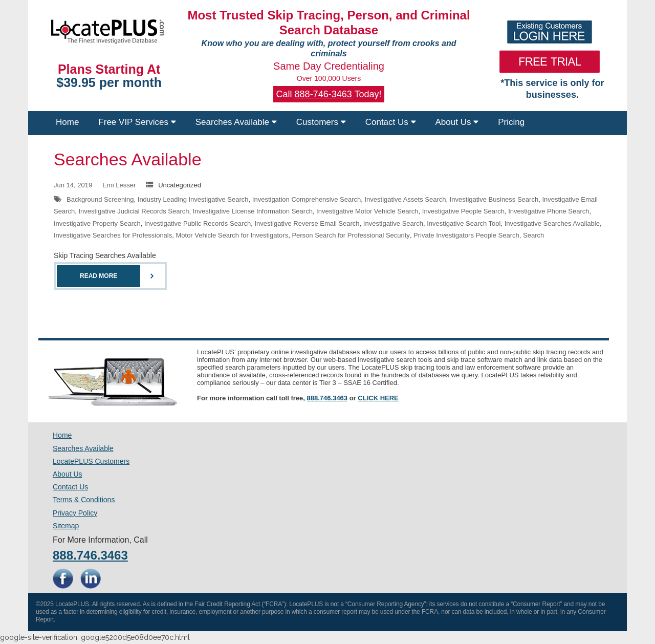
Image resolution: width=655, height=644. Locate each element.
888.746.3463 (327, 398)
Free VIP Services (137, 122)
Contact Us (391, 122)
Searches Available (236, 122)
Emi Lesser (119, 185)
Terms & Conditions (84, 500)
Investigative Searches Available (552, 223)
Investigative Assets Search (406, 199)
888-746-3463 (323, 94)
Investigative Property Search (97, 223)
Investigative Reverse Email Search (307, 223)
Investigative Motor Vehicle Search (367, 211)
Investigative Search (393, 223)
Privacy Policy (75, 513)
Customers (321, 122)
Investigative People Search (463, 211)
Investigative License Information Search (253, 211)
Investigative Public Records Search (198, 223)
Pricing (511, 122)
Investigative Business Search (494, 199)
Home (67, 122)
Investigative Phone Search (549, 211)
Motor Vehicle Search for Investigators (232, 235)
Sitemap (66, 526)
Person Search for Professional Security (351, 235)
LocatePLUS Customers (91, 461)
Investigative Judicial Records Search (134, 211)
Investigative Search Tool (464, 223)
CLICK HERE (378, 398)
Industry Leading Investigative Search (193, 199)
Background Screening (100, 199)
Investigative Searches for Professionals (113, 235)
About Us (457, 122)
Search (533, 235)
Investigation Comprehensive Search (307, 199)
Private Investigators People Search (466, 235)
